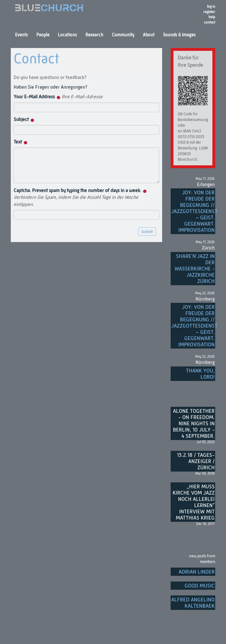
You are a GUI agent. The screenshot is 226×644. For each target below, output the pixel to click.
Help (212, 17)
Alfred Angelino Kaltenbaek (193, 603)
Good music (200, 586)
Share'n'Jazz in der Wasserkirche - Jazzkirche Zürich (195, 269)
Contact (210, 23)
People (43, 35)
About (149, 35)
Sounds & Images (179, 35)
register (209, 12)
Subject (24, 120)
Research (94, 35)
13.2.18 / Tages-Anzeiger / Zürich (196, 461)
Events (21, 35)
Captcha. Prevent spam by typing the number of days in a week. (80, 198)
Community (123, 35)
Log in (211, 7)
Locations (67, 35)
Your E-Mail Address (58, 97)
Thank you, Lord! (200, 374)
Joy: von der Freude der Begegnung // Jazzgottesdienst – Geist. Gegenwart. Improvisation (193, 211)
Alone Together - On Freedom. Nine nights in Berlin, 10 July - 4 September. (194, 424)
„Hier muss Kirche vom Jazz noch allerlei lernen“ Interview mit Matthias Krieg (194, 502)
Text (21, 142)
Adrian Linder (197, 572)
